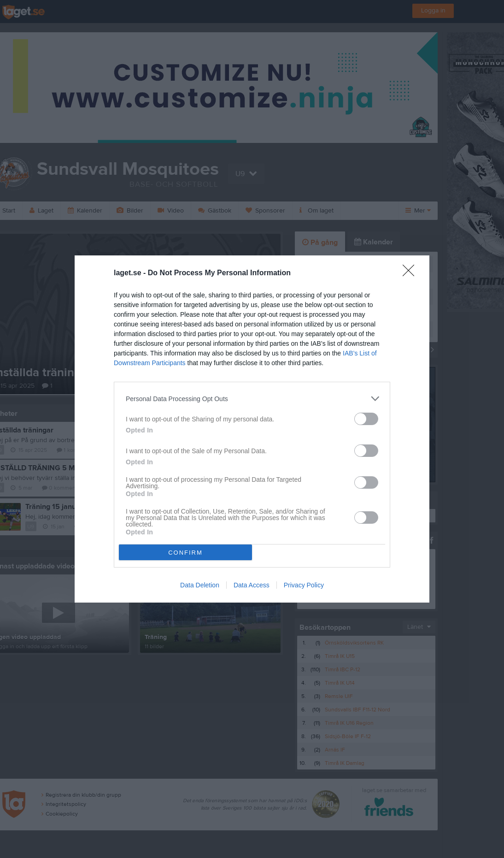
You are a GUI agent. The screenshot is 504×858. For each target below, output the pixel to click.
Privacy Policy (304, 585)
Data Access (252, 585)
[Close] (411, 273)
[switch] (366, 419)
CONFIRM (185, 553)
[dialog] (252, 429)
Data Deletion (200, 585)
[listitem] (252, 399)
